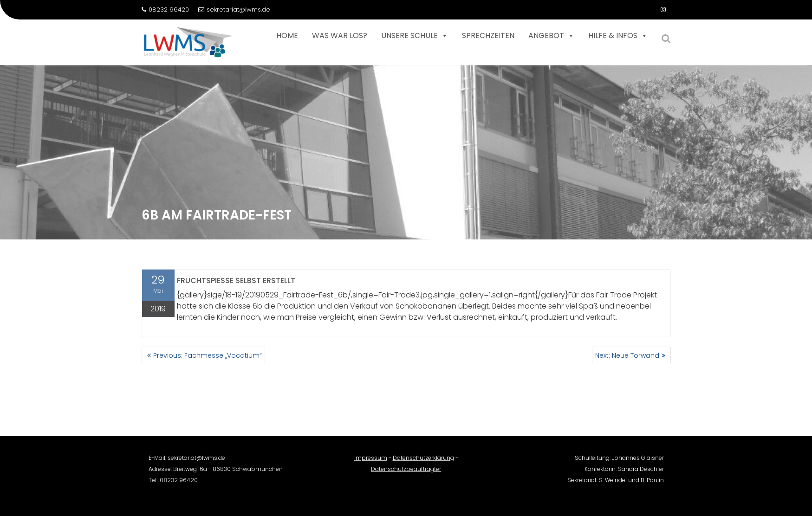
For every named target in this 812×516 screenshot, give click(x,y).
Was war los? (340, 35)
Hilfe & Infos (618, 36)
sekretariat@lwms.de (234, 10)
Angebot (551, 36)
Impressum (371, 463)
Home (287, 35)
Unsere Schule (415, 36)
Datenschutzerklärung (423, 463)
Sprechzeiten (488, 35)
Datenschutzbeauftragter (406, 474)
